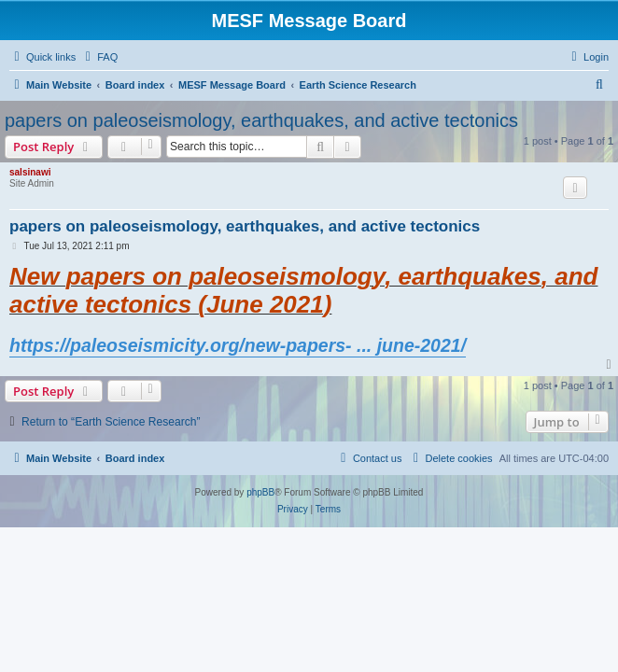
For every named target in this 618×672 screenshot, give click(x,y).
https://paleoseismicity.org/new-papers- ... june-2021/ (238, 345)
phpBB (260, 492)
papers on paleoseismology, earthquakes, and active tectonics (261, 120)
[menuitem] (99, 57)
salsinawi (30, 172)
